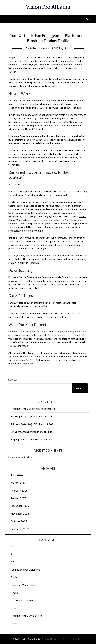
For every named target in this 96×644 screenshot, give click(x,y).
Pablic (14, 593)
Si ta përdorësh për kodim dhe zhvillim (32, 432)
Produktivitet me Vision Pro (26, 616)
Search (13, 380)
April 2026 (17, 475)
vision (67, 48)
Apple (14, 577)
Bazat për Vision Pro (22, 585)
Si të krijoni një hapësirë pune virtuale (32, 416)
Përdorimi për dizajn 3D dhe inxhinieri (32, 424)
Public (14, 623)
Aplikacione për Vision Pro (26, 570)
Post (14, 608)
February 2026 (19, 491)
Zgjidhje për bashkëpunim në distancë (32, 439)
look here (64, 317)
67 (12, 562)
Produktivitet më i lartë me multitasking (33, 409)
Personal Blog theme (73, 639)
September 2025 (20, 529)
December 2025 (20, 506)
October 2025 (19, 521)
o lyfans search (60, 195)
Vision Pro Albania (48, 7)
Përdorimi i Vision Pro (23, 600)
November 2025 (20, 514)
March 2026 (18, 483)
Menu (88, 19)
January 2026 (19, 498)
